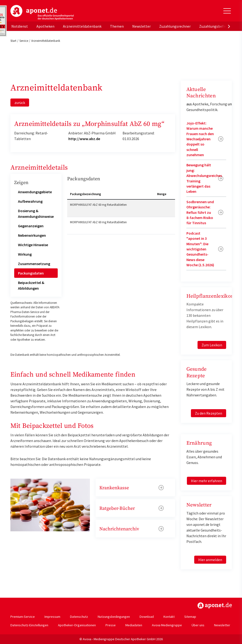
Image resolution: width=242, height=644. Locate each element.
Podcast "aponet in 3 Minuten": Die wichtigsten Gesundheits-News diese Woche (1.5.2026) (200, 249)
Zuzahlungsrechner (175, 26)
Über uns (198, 625)
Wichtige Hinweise (33, 245)
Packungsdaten (31, 273)
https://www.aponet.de (215, 605)
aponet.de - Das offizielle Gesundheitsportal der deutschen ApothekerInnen (42, 13)
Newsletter (141, 26)
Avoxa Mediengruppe (167, 625)
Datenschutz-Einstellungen (29, 625)
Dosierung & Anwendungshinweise (36, 214)
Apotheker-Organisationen (77, 625)
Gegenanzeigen (31, 226)
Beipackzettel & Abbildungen (31, 285)
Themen (117, 26)
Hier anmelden (210, 560)
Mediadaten (134, 625)
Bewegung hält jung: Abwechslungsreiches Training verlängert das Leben (204, 178)
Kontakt (169, 617)
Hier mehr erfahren (207, 481)
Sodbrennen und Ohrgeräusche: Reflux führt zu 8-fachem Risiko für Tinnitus (200, 212)
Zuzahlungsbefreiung (217, 26)
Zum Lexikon (212, 345)
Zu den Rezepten (209, 413)
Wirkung (25, 254)
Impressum (52, 617)
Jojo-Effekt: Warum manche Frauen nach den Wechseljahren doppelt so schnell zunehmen (200, 139)
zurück (20, 103)
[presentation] (229, 26)
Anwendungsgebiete (35, 192)
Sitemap (190, 617)
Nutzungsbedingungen (114, 617)
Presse (111, 625)
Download (147, 617)
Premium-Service (23, 617)
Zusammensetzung (34, 264)
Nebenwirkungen (32, 235)
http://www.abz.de (84, 139)
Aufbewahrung (30, 201)
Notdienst (20, 26)
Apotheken (45, 26)
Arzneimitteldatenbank (82, 26)
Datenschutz (79, 617)
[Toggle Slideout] (227, 11)
